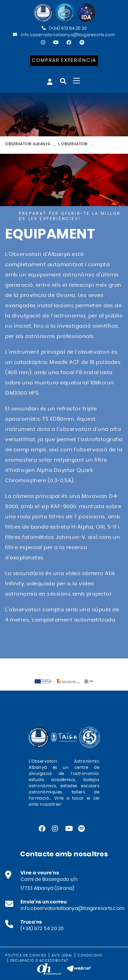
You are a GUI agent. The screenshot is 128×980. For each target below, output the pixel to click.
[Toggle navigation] (76, 81)
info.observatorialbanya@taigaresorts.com (68, 35)
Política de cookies (26, 955)
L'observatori (73, 144)
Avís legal (62, 955)
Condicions (90, 955)
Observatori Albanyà (28, 144)
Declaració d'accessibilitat (39, 961)
